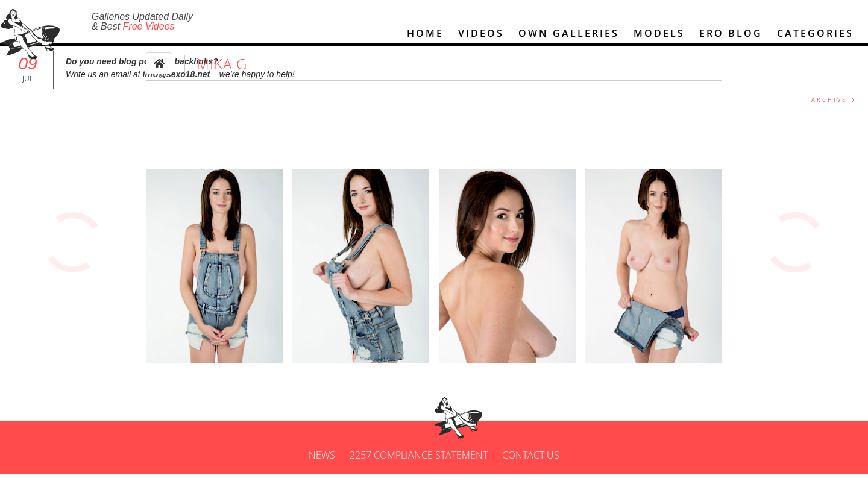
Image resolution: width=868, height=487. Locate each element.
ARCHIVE (829, 112)
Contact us (531, 468)
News (322, 468)
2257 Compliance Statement (419, 468)
